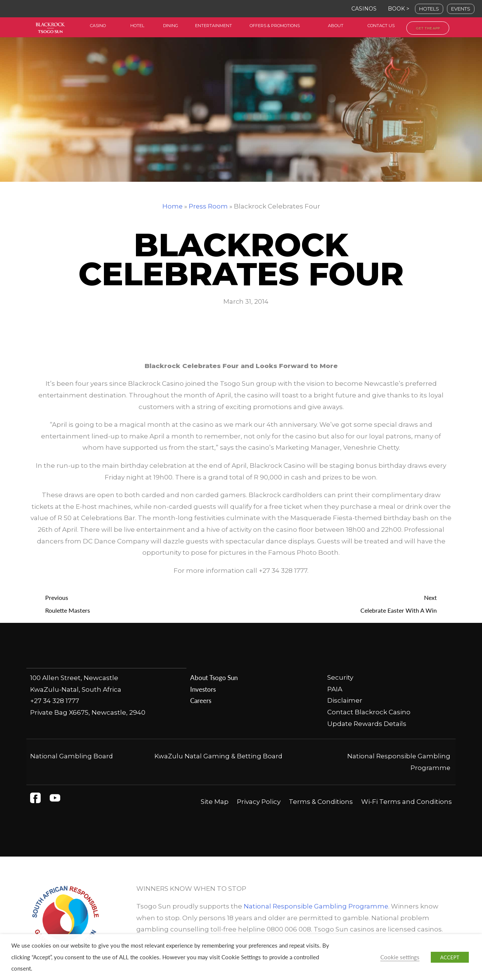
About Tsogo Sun (214, 678)
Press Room (208, 206)
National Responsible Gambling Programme (317, 907)
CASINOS (364, 9)
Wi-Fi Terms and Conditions (406, 802)
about (336, 26)
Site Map (215, 802)
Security (340, 678)
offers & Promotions (275, 26)
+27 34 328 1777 (55, 701)
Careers (201, 701)
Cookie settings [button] (400, 957)
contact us (381, 26)
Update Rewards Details (367, 724)
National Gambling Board (72, 756)
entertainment (214, 26)
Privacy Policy (259, 802)
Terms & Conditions (321, 802)
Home (172, 206)
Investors (203, 689)
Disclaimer (345, 701)
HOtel (137, 26)
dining (171, 26)
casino (98, 26)
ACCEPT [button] (450, 957)
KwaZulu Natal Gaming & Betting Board (218, 756)
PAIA (335, 689)
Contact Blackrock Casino (369, 712)
